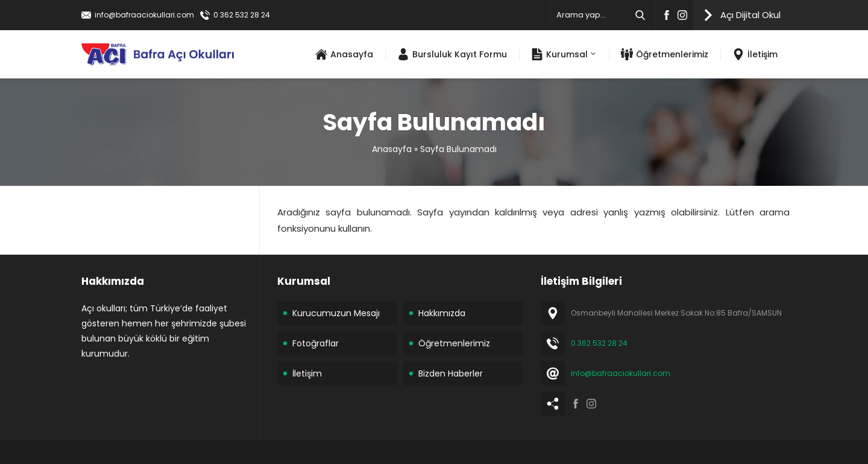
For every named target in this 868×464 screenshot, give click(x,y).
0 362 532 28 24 (242, 15)
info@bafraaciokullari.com (144, 15)
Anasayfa (392, 149)
